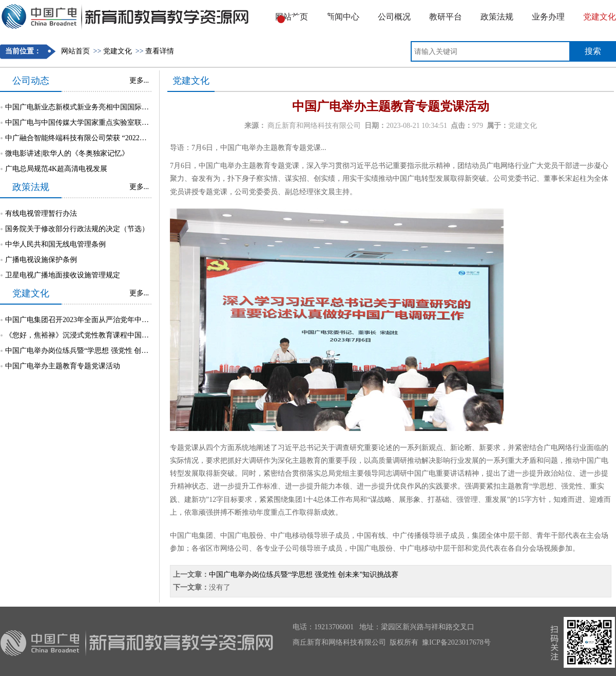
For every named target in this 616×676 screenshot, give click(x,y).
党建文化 (118, 51)
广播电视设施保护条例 (41, 260)
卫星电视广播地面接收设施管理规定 (63, 275)
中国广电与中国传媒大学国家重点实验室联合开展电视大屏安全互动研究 (120, 123)
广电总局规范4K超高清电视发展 (56, 169)
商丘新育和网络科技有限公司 (314, 126)
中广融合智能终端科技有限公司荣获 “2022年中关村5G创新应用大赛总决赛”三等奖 (136, 138)
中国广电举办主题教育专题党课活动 (63, 366)
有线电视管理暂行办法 (41, 213)
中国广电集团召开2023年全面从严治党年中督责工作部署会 (99, 320)
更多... (139, 80)
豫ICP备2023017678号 (456, 642)
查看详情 (160, 51)
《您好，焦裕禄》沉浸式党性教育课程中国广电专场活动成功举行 (109, 335)
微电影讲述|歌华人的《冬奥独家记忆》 (67, 153)
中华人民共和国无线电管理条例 (55, 244)
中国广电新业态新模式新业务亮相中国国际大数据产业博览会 (102, 107)
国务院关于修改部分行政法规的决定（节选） (77, 229)
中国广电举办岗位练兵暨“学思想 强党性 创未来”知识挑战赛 (100, 351)
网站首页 (75, 51)
